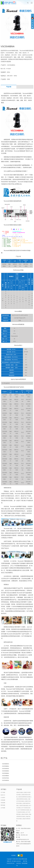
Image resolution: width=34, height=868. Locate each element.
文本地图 (3, 808)
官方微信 (19, 855)
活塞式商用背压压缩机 (22, 799)
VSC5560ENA (6, 764)
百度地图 (3, 800)
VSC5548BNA (6, 776)
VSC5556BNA (6, 766)
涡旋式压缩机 (25, 814)
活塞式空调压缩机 (24, 806)
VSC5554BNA (6, 771)
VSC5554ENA (6, 769)
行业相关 (3, 798)
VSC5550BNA (6, 773)
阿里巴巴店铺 (22, 855)
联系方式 (3, 795)
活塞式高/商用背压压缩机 (24, 797)
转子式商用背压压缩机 (24, 810)
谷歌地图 (3, 803)
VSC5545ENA (6, 780)
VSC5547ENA (6, 778)
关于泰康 (3, 792)
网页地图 (3, 805)
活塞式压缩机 (20, 792)
